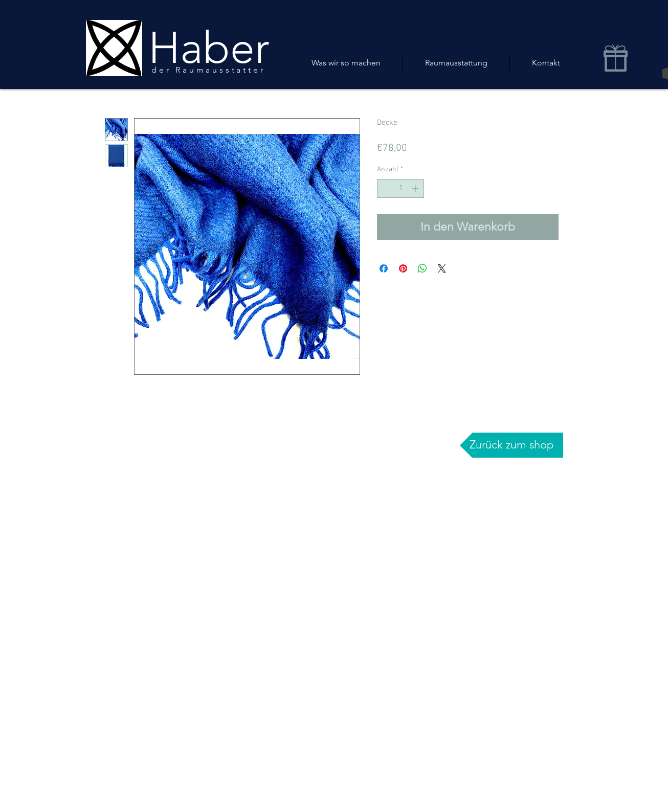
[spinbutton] (400, 188)
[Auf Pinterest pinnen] (403, 268)
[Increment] (416, 188)
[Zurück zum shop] (511, 445)
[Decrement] (385, 188)
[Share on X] (442, 268)
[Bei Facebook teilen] (384, 268)
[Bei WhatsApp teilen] (422, 268)
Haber (209, 48)
